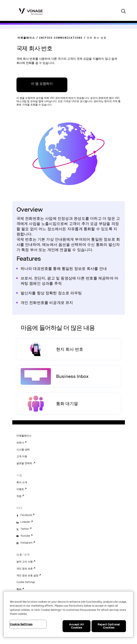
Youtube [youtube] (25, 536)
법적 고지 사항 (25, 562)
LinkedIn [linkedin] (25, 522)
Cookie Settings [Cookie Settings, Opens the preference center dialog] (21, 624)
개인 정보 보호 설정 (27, 575)
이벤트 (20, 489)
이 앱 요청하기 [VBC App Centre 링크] (42, 84)
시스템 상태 (23, 450)
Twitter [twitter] (25, 529)
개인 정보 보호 (25, 569)
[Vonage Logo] (31, 11)
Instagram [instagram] (26, 543)
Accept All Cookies (76, 626)
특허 (19, 589)
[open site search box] (123, 12)
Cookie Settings (26, 582)
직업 (19, 496)
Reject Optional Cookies (109, 626)
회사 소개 (22, 482)
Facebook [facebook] (26, 515)
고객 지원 (22, 456)
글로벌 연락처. (25, 463)
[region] (68, 614)
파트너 (20, 443)
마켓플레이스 (24, 436)
